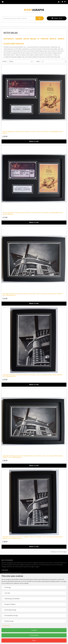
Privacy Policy (6, 626)
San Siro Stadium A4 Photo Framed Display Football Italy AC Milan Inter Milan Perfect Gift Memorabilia (33, 457)
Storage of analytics (10, 604)
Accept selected (34, 635)
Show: (38, 61)
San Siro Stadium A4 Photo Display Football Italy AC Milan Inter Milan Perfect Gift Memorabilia (33, 294)
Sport (34, 10)
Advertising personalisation (12, 599)
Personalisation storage (11, 615)
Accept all (34, 630)
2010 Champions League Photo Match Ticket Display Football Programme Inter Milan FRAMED (33, 213)
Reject (34, 640)
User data (7, 593)
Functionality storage (10, 610)
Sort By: (5, 61)
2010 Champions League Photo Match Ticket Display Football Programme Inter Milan (33, 132)
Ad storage (8, 587)
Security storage (9, 621)
